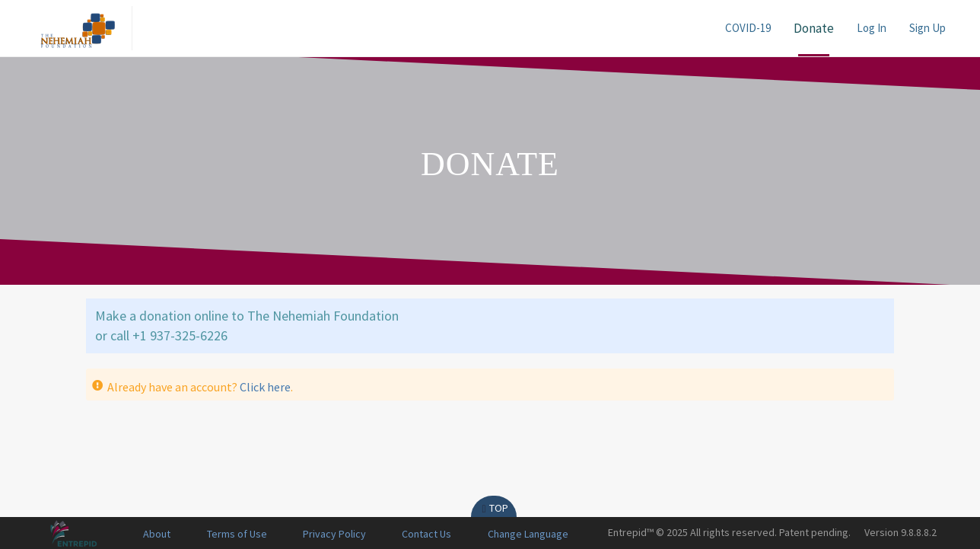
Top (493, 508)
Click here (265, 387)
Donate (814, 28)
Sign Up (928, 28)
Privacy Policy (334, 534)
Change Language (528, 534)
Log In (872, 28)
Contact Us (426, 534)
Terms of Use (237, 534)
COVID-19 (748, 28)
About (157, 534)
